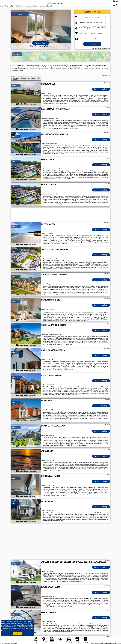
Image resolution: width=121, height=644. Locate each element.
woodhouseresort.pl (60, 3)
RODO (3, 630)
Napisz (119, 643)
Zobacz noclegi (101, 89)
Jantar (14, 86)
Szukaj (92, 44)
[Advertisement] (61, 542)
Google (4, 623)
